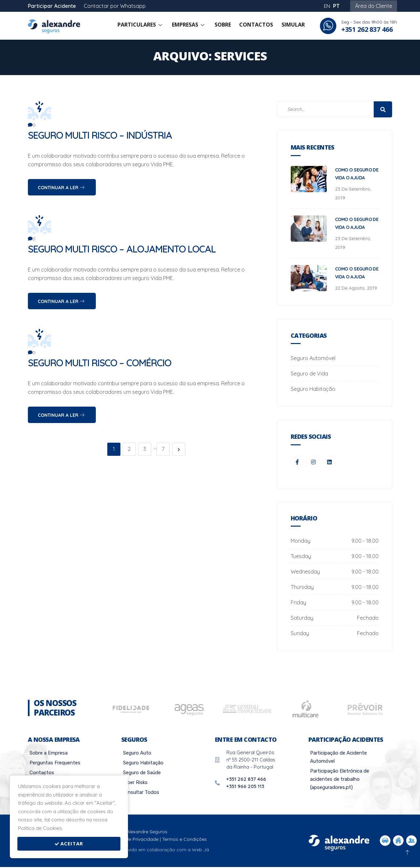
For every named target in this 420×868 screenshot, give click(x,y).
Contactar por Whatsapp (115, 6)
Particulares (148, 26)
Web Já (200, 851)
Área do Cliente (374, 6)
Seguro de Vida (309, 373)
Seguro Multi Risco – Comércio (102, 363)
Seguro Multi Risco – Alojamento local (125, 249)
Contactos (258, 26)
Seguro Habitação (313, 389)
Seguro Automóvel (313, 358)
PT (336, 6)
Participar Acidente (52, 6)
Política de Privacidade (133, 840)
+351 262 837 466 (367, 29)
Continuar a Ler (61, 188)
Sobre (227, 26)
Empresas (195, 26)
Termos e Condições (184, 840)
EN (327, 6)
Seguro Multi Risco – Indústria (102, 135)
